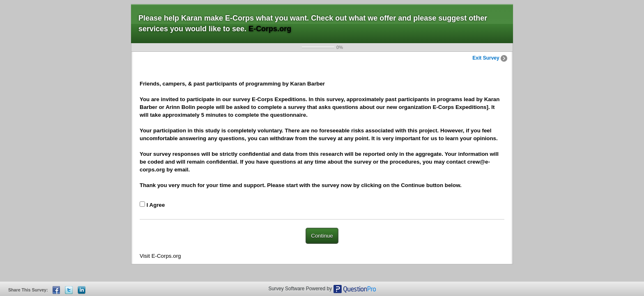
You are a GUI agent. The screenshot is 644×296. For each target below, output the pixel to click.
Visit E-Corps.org (160, 256)
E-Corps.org (270, 29)
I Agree (156, 205)
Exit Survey (490, 58)
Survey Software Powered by (301, 289)
